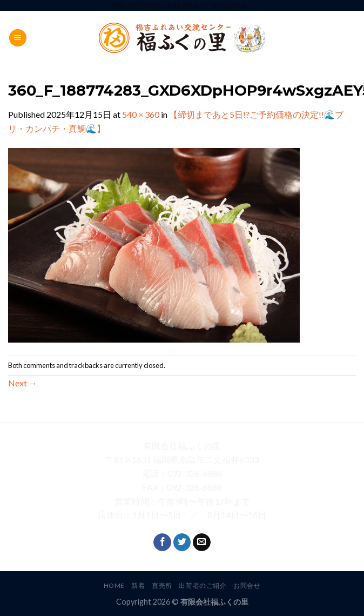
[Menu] (18, 38)
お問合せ (247, 585)
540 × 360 (141, 114)
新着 (138, 585)
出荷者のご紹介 (203, 585)
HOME (114, 585)
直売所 (162, 585)
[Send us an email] (202, 543)
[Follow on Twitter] (182, 543)
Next (23, 383)
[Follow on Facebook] (162, 543)
